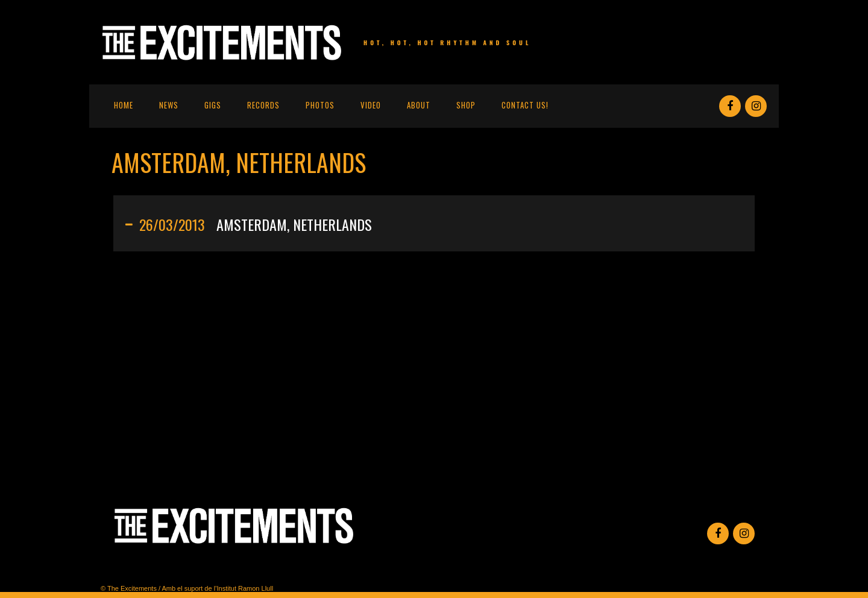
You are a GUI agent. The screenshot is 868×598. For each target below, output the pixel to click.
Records (263, 105)
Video (371, 105)
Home (124, 105)
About (419, 105)
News (169, 105)
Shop (466, 105)
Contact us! (525, 105)
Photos (320, 105)
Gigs (213, 105)
